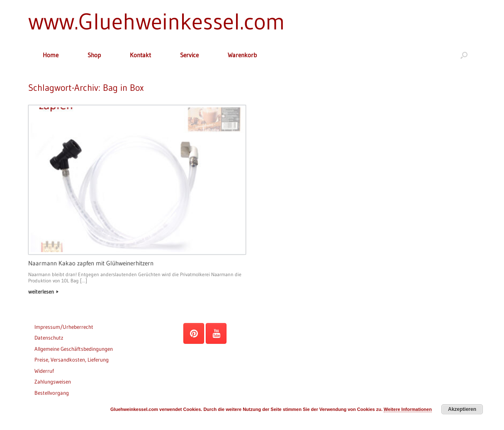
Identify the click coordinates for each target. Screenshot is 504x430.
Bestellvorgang (52, 393)
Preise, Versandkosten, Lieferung (72, 360)
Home (51, 55)
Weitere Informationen (408, 409)
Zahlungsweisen (53, 381)
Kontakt (140, 55)
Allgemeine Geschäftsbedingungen (74, 349)
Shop (94, 55)
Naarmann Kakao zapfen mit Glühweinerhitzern (91, 263)
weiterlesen (43, 292)
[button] (464, 55)
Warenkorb (242, 55)
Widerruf (44, 371)
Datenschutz (49, 338)
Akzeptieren (462, 409)
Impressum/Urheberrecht (64, 327)
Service (189, 55)
